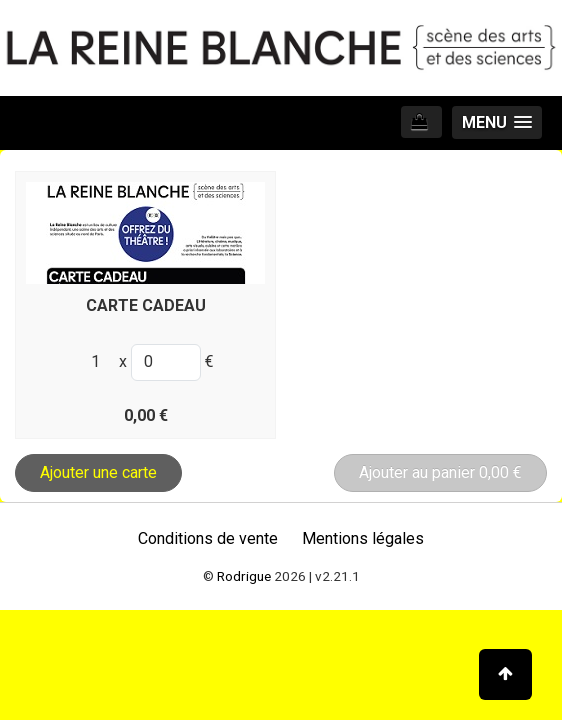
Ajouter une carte (98, 472)
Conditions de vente (208, 538)
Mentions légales (363, 538)
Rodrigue (244, 576)
